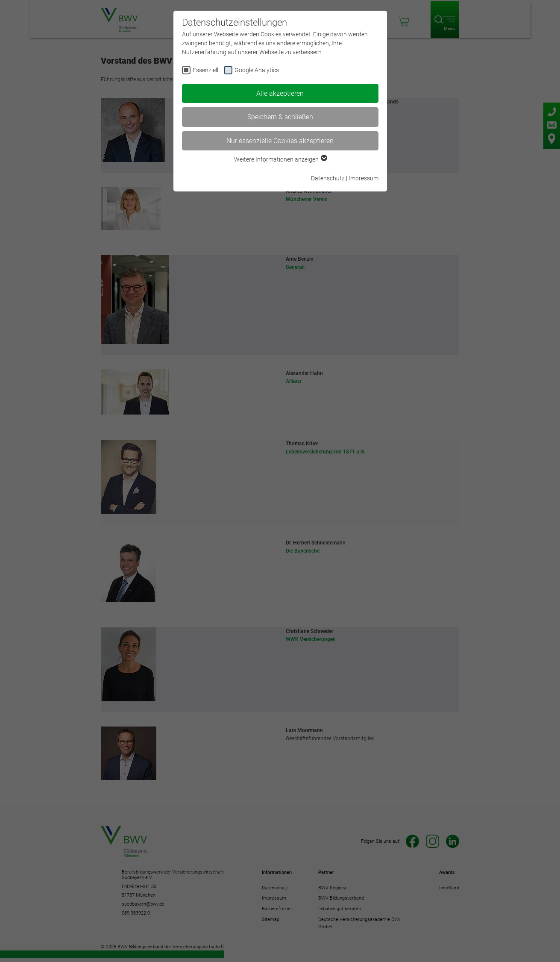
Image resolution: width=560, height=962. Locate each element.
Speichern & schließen (280, 117)
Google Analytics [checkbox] (257, 70)
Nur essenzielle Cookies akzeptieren (280, 141)
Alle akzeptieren (280, 93)
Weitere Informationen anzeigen (280, 159)
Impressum (364, 178)
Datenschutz (328, 178)
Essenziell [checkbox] (205, 70)
